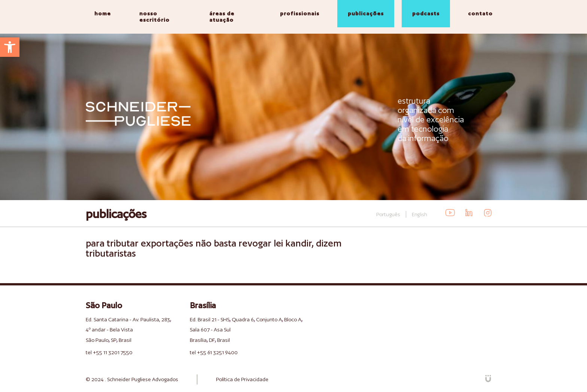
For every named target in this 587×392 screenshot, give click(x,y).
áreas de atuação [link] (222, 17)
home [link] (103, 13)
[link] (10, 47)
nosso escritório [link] (154, 17)
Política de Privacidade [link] (242, 379)
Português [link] (388, 214)
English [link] (419, 215)
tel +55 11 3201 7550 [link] (109, 352)
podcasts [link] (426, 13)
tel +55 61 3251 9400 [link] (214, 352)
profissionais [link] (300, 13)
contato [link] (480, 13)
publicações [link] (366, 13)
